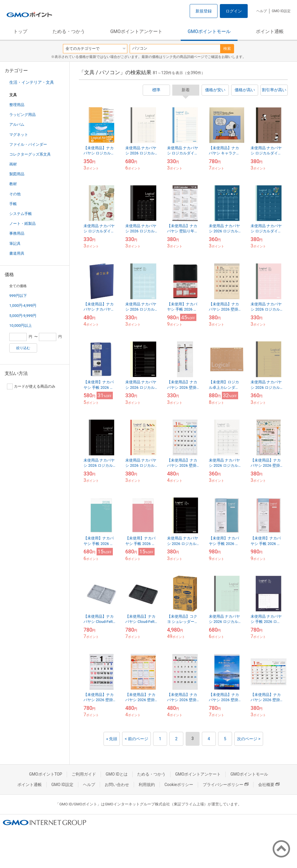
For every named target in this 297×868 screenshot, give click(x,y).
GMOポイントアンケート (136, 31)
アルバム (17, 124)
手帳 (13, 204)
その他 (15, 194)
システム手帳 (21, 214)
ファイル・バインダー (28, 144)
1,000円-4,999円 (23, 306)
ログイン (234, 11)
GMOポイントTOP (46, 774)
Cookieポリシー (179, 785)
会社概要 (269, 785)
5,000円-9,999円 (23, 316)
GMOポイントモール (209, 31)
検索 (227, 49)
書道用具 (17, 253)
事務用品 (17, 233)
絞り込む (23, 348)
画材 (13, 164)
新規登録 (204, 11)
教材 (13, 184)
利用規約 (147, 785)
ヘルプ (262, 11)
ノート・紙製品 (22, 224)
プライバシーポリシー (226, 785)
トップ (20, 31)
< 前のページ (136, 739)
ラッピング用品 (22, 115)
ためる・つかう (69, 31)
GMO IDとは (117, 774)
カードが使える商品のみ (31, 386)
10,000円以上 (21, 325)
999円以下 (18, 296)
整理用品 (17, 105)
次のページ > (249, 739)
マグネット (19, 135)
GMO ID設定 (281, 11)
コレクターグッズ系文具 (30, 154)
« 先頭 (112, 739)
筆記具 (15, 244)
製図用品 (17, 174)
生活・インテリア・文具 (32, 82)
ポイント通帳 (270, 31)
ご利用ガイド (84, 774)
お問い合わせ (117, 785)
